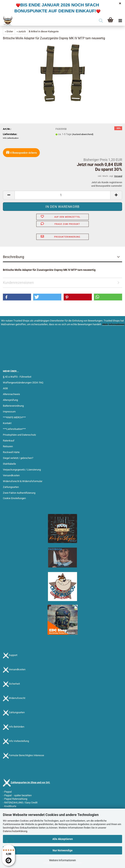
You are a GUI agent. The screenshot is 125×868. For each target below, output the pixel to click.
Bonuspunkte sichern (21, 152)
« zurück (21, 31)
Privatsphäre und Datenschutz (19, 435)
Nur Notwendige (63, 850)
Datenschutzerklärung (15, 831)
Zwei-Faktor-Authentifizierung (19, 493)
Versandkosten (11, 475)
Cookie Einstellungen (14, 498)
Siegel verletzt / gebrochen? (18, 458)
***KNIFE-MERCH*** (14, 417)
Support (13, 655)
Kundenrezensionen (18, 283)
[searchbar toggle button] (101, 21)
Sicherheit (14, 684)
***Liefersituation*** (14, 429)
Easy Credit (31, 803)
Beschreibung (13, 257)
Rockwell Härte (11, 452)
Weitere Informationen (62, 860)
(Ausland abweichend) (83, 134)
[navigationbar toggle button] (120, 21)
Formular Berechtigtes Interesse (26, 756)
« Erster (9, 31)
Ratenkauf (9, 441)
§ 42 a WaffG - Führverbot (17, 377)
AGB (5, 388)
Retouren (8, 446)
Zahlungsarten (11, 487)
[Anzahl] (62, 195)
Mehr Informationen (113, 324)
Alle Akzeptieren (63, 839)
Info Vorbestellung (19, 741)
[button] (9, 195)
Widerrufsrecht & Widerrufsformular (23, 481)
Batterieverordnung (13, 406)
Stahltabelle (9, 464)
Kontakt (7, 423)
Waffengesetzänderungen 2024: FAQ (23, 383)
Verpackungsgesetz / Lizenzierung (22, 470)
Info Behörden (16, 727)
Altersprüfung (10, 400)
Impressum (9, 412)
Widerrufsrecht (17, 698)
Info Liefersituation (11, 138)
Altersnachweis (11, 394)
